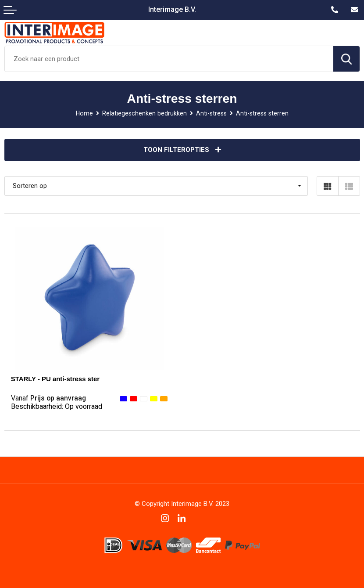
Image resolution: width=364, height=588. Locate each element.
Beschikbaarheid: (57, 407)
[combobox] (169, 59)
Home (84, 113)
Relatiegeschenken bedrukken (145, 113)
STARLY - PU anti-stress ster (55, 379)
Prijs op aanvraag (48, 398)
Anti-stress (211, 113)
